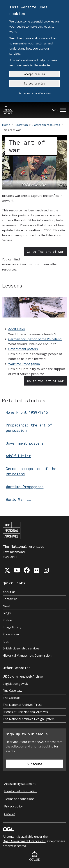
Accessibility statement (20, 784)
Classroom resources (46, 125)
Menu (59, 110)
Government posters (23, 349)
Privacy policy (13, 806)
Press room (11, 634)
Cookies (10, 814)
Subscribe (34, 764)
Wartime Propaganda (24, 364)
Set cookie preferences (35, 93)
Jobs (6, 641)
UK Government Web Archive (23, 677)
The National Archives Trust (22, 705)
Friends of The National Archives (25, 712)
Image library (12, 627)
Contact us (10, 599)
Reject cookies (34, 83)
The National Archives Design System (29, 719)
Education (21, 125)
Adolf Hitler (17, 329)
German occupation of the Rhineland (35, 339)
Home (6, 125)
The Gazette (11, 698)
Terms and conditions (19, 799)
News (7, 606)
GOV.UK (35, 856)
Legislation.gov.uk (15, 684)
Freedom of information (21, 791)
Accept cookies (35, 74)
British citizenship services (21, 648)
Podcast (8, 620)
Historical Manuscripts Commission (27, 655)
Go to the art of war (45, 381)
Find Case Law (12, 691)
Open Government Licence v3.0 (24, 841)
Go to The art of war (45, 252)
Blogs (7, 613)
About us (9, 592)
